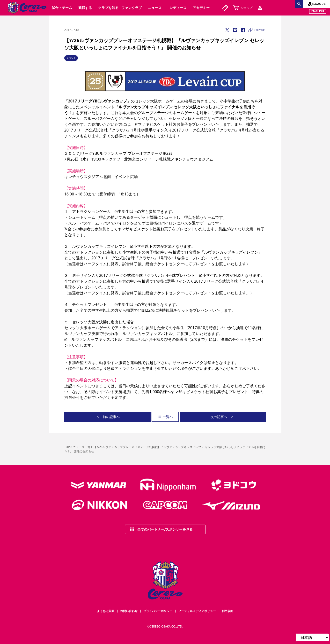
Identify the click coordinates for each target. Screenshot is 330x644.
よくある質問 (106, 611)
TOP (67, 447)
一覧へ (165, 417)
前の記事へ (107, 417)
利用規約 (227, 611)
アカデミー (201, 8)
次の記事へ (223, 417)
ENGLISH (318, 11)
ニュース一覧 (82, 447)
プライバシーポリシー (158, 611)
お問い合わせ (129, 611)
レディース (178, 8)
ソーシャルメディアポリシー (197, 611)
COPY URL (257, 30)
